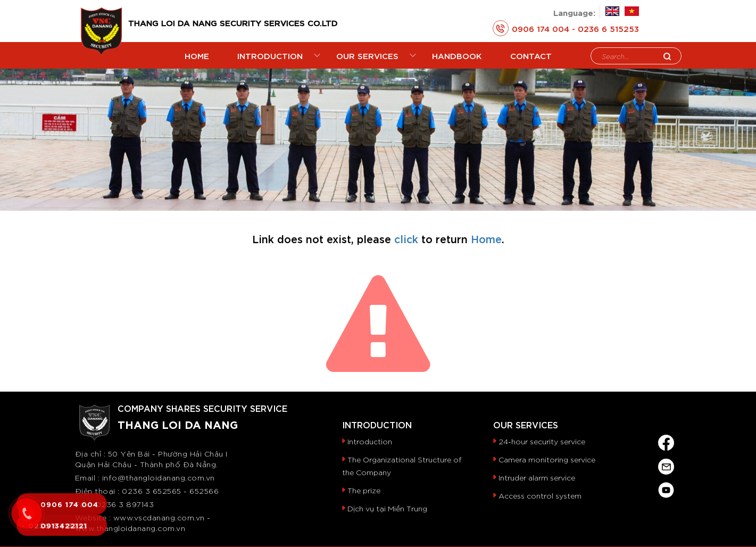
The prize (364, 490)
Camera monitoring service (547, 459)
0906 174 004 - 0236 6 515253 (566, 28)
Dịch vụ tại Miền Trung (387, 508)
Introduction (370, 441)
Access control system (540, 495)
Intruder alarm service (537, 477)
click (406, 238)
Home (486, 238)
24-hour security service (542, 441)
